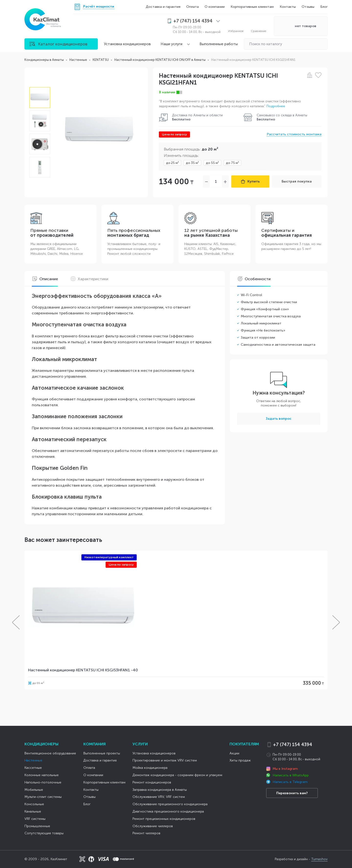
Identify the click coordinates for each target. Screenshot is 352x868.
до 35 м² (192, 163)
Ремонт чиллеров (146, 833)
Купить (250, 181)
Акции (234, 753)
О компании (215, 7)
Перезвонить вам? (292, 793)
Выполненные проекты (102, 753)
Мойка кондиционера (150, 768)
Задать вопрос (279, 419)
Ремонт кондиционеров (152, 782)
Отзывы (308, 7)
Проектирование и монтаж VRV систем (165, 760)
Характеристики (89, 279)
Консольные (34, 804)
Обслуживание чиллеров (153, 826)
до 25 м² (172, 163)
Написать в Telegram (290, 782)
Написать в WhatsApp (291, 775)
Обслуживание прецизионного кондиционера (170, 804)
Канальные (33, 811)
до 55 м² (212, 163)
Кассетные (33, 768)
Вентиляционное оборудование (50, 753)
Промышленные (37, 826)
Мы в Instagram (285, 769)
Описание (45, 279)
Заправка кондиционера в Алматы (160, 790)
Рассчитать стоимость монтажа (294, 134)
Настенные (33, 760)
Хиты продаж (240, 760)
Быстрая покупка (297, 181)
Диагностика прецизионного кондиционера (168, 811)
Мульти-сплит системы (43, 797)
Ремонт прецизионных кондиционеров (164, 819)
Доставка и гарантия (163, 7)
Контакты (288, 7)
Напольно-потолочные (43, 782)
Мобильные (34, 790)
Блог (324, 7)
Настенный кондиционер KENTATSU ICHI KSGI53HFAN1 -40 (83, 670)
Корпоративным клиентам (252, 7)
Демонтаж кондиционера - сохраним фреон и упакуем (177, 775)
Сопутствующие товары (44, 833)
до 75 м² (232, 163)
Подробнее (276, 106)
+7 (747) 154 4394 (293, 745)
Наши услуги (171, 44)
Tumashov (319, 859)
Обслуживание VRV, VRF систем (159, 797)
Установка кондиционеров (127, 44)
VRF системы (35, 819)
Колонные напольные (42, 775)
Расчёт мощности (99, 7)
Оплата (192, 7)
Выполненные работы (219, 44)
